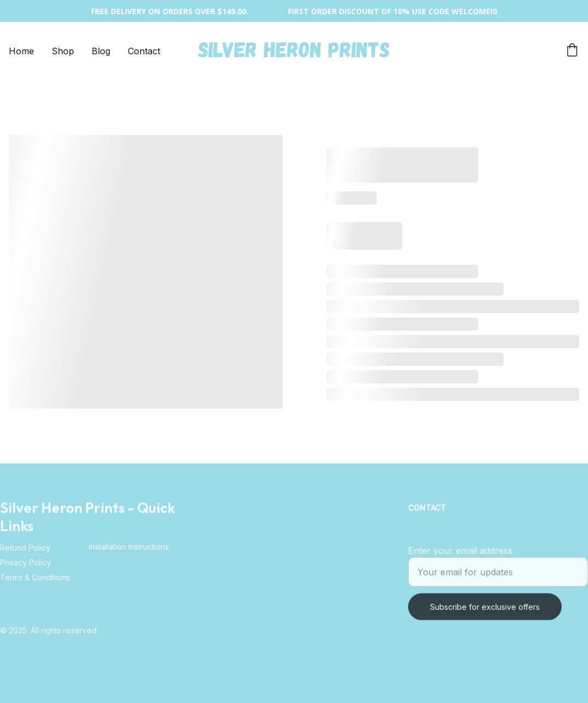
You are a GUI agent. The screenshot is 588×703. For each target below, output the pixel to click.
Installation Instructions (129, 548)
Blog (101, 51)
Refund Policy (25, 550)
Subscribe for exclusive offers (485, 611)
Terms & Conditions (35, 580)
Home (21, 51)
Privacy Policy (26, 565)
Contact (144, 51)
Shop (63, 51)
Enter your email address (460, 555)
